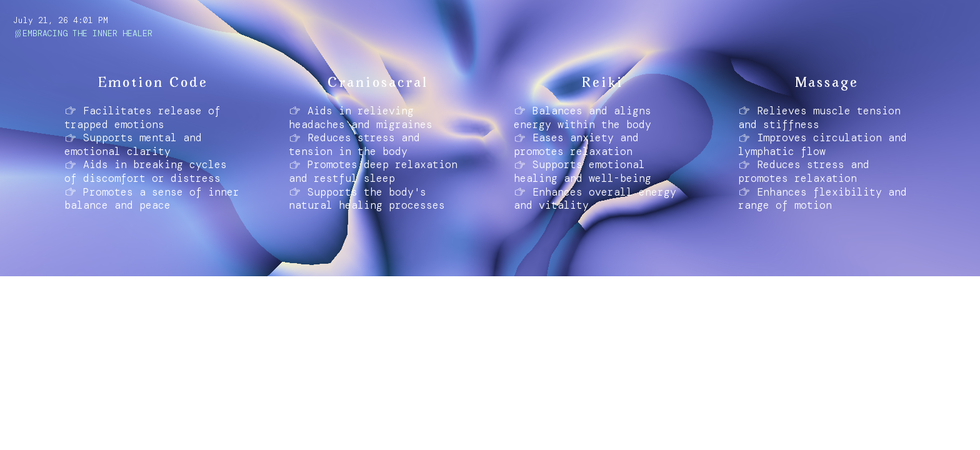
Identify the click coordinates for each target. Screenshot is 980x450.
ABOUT (31, 431)
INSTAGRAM (85, 431)
